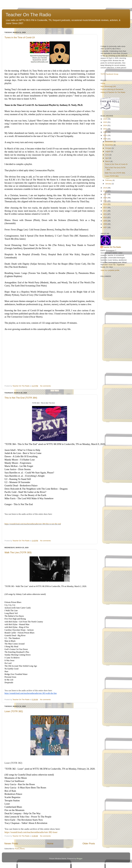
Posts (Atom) (20, 849)
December (109, 142)
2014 (105, 204)
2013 (105, 208)
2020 (105, 139)
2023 (105, 129)
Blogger (79, 859)
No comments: (46, 386)
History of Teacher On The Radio (113, 92)
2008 (105, 224)
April (107, 158)
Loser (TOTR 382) (14, 711)
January (108, 184)
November (109, 145)
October (108, 148)
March (108, 161)
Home (50, 843)
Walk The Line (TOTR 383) (18, 553)
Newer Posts (11, 843)
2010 (105, 218)
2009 (105, 221)
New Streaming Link (108, 86)
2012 (105, 211)
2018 (105, 191)
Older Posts (89, 843)
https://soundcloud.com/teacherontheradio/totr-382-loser (31, 832)
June (107, 155)
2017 (105, 194)
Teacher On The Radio (28, 15)
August (108, 151)
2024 (105, 125)
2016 (105, 198)
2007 (105, 227)
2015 (105, 201)
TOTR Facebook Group (109, 74)
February (109, 180)
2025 (105, 122)
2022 (105, 132)
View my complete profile (110, 270)
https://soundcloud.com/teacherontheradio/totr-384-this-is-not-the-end (33, 524)
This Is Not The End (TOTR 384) (21, 398)
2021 (105, 135)
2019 (105, 188)
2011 (105, 214)
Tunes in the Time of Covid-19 (20, 37)
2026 (105, 119)
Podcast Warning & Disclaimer (112, 89)
